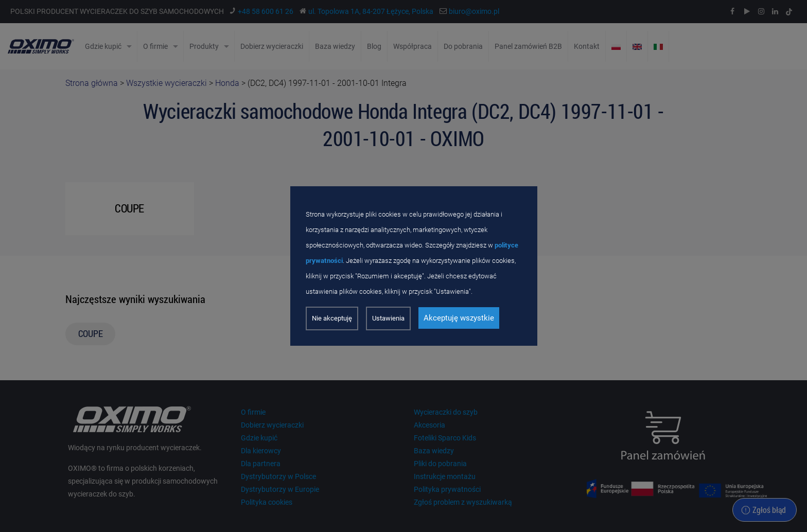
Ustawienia (388, 318)
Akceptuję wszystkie (459, 318)
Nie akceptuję (332, 318)
